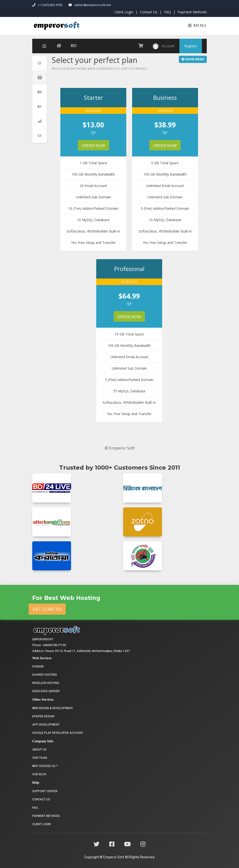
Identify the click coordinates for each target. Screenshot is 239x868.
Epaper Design (43, 716)
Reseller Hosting (46, 683)
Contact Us (149, 12)
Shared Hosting (45, 675)
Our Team (40, 758)
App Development (46, 725)
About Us (39, 750)
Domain (38, 666)
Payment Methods (192, 12)
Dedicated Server (46, 691)
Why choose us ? (45, 766)
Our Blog (39, 774)
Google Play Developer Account (58, 733)
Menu (197, 25)
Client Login (124, 12)
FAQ (167, 12)
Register (191, 46)
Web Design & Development (53, 708)
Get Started (47, 609)
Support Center (45, 791)
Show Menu (193, 59)
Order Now (94, 146)
